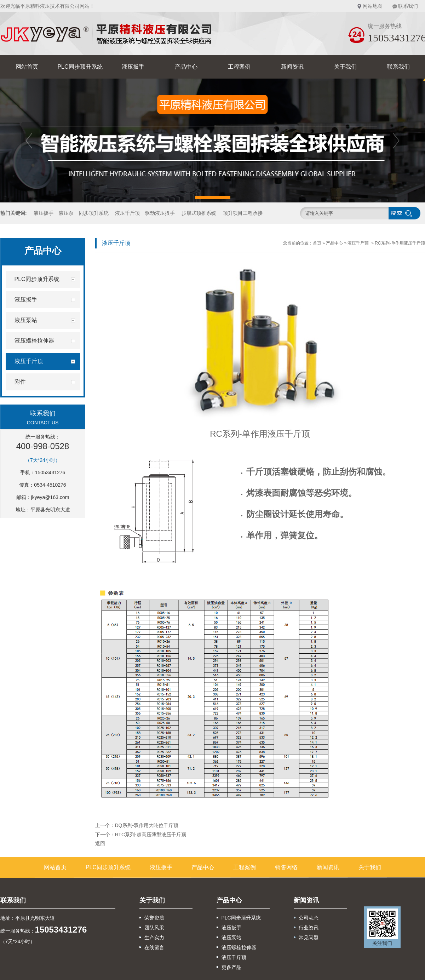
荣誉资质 (154, 918)
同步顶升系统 (94, 213)
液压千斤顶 (127, 213)
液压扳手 (133, 67)
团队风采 (154, 928)
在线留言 (154, 947)
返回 (100, 843)
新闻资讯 (292, 67)
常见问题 (309, 938)
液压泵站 (231, 938)
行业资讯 (309, 928)
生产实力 (154, 938)
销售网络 (286, 867)
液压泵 (66, 213)
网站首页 (27, 67)
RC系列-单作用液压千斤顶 (400, 243)
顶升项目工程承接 (243, 213)
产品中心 (186, 67)
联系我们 (408, 6)
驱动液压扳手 (160, 213)
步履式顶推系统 (199, 213)
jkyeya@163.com (50, 497)
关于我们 (345, 67)
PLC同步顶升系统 (80, 67)
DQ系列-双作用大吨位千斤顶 (147, 825)
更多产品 (231, 967)
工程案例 (239, 67)
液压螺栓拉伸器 (239, 947)
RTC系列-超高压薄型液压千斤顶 (151, 835)
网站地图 (373, 6)
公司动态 (309, 918)
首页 (317, 243)
